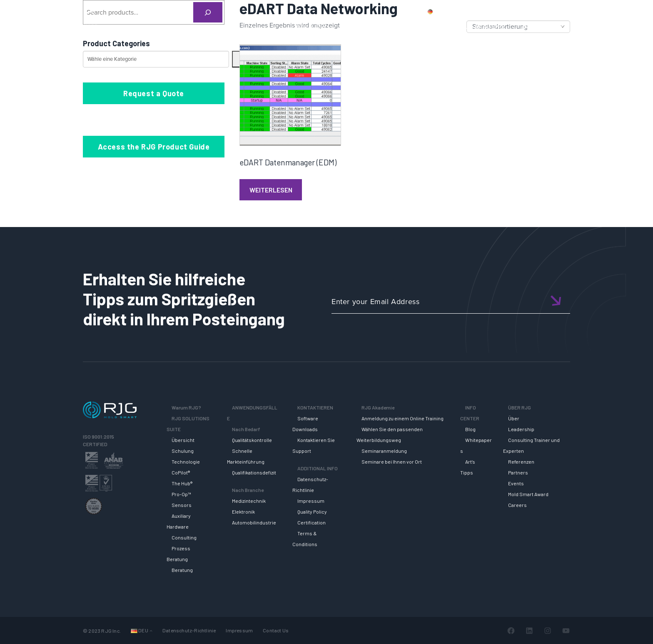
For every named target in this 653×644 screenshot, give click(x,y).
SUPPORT (430, 26)
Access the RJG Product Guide (154, 147)
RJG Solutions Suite (370, 26)
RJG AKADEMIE (483, 26)
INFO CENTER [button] (543, 26)
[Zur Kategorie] (236, 59)
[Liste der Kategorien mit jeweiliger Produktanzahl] (156, 59)
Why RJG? (310, 26)
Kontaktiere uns (514, 11)
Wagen (597, 11)
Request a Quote (154, 93)
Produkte (470, 11)
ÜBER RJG (594, 26)
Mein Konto (561, 11)
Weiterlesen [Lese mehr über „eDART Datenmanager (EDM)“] (271, 190)
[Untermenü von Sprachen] (151, 630)
